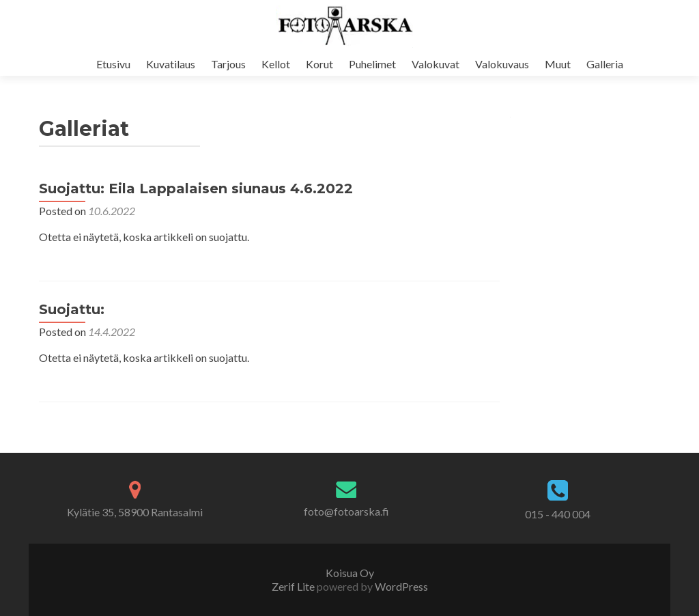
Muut (558, 64)
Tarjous (228, 64)
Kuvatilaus (171, 64)
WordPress (400, 586)
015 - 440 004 (558, 514)
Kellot (276, 64)
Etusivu (113, 64)
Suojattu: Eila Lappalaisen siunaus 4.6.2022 (196, 188)
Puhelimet (372, 64)
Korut (319, 64)
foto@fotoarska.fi (346, 511)
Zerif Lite (294, 586)
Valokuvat (436, 64)
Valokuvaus (502, 64)
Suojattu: (72, 309)
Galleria (605, 64)
